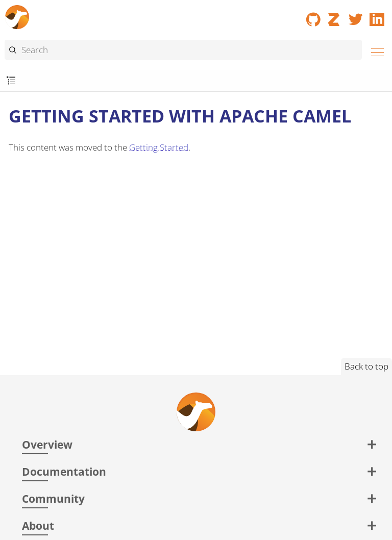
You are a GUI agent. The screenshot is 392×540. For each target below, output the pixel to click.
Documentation (64, 471)
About (38, 525)
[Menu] (375, 51)
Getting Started (159, 147)
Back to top (366, 366)
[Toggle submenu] (11, 81)
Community (53, 498)
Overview (47, 444)
